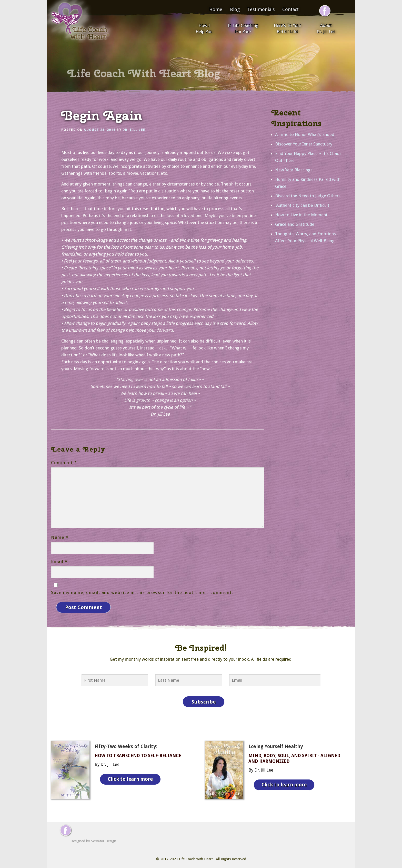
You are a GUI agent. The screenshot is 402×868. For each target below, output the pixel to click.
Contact (290, 9)
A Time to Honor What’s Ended (305, 134)
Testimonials (261, 9)
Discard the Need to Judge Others (308, 196)
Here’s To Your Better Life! (288, 28)
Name (60, 537)
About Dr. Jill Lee (326, 28)
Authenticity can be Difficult (302, 205)
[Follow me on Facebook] (325, 11)
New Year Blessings (294, 170)
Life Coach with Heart (196, 855)
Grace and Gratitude (295, 224)
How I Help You (204, 28)
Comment (64, 463)
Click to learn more (132, 774)
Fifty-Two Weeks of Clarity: (126, 743)
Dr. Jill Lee (134, 130)
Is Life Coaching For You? (243, 28)
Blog (235, 9)
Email (59, 561)
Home (216, 9)
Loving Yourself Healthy (276, 743)
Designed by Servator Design (93, 837)
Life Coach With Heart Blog (144, 73)
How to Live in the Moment (301, 215)
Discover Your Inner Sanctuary (304, 144)
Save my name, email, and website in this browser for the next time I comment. (142, 592)
